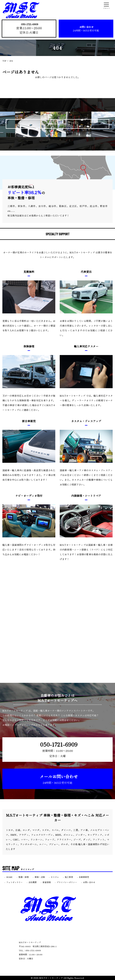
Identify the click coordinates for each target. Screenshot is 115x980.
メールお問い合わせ (59, 779)
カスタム (55, 877)
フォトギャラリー (14, 882)
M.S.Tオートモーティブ (51, 978)
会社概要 (33, 882)
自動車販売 (84, 877)
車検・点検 (40, 877)
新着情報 (47, 882)
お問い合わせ (86, 29)
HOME (9, 877)
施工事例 (69, 877)
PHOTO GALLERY (57, 124)
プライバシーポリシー (67, 882)
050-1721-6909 (30, 25)
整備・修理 (24, 877)
